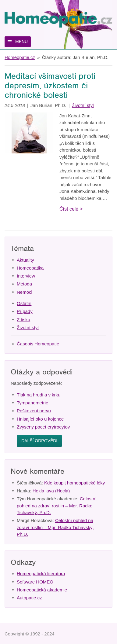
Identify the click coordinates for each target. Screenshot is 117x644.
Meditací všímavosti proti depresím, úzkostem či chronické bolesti (50, 86)
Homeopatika (30, 268)
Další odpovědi (39, 441)
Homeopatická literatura (41, 574)
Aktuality (25, 260)
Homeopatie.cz (20, 57)
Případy (25, 311)
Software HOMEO (35, 582)
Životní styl (83, 105)
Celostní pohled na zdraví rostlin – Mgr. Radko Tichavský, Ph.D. (57, 506)
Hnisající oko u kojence (40, 419)
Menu (21, 42)
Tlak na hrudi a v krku (39, 395)
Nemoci (25, 292)
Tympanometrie (32, 403)
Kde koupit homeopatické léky (74, 483)
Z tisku (23, 320)
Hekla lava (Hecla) (51, 491)
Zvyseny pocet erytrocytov (43, 427)
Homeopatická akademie (42, 590)
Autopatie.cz (29, 598)
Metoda (24, 284)
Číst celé (69, 209)
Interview (26, 276)
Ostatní (24, 303)
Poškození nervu (34, 411)
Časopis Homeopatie (38, 344)
